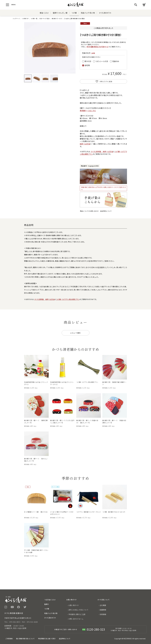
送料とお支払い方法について (78, 610)
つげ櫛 (74, 13)
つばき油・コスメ (50, 600)
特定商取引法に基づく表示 (47, 639)
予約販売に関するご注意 (77, 614)
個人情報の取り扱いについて (25, 639)
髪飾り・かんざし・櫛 (60, 13)
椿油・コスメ (44, 13)
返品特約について (106, 211)
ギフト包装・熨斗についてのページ (98, 47)
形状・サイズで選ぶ (45, 18)
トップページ (16, 18)
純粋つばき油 (85, 144)
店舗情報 (103, 610)
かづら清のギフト (105, 13)
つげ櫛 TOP (25, 18)
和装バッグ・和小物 (88, 13)
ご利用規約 (9, 639)
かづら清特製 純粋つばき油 (102, 151)
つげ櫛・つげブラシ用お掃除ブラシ (68, 299)
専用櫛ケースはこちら (88, 111)
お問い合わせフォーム (76, 619)
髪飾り (47, 604)
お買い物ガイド (74, 605)
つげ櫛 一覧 (34, 18)
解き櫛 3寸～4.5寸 (57, 18)
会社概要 (103, 605)
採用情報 (103, 614)
